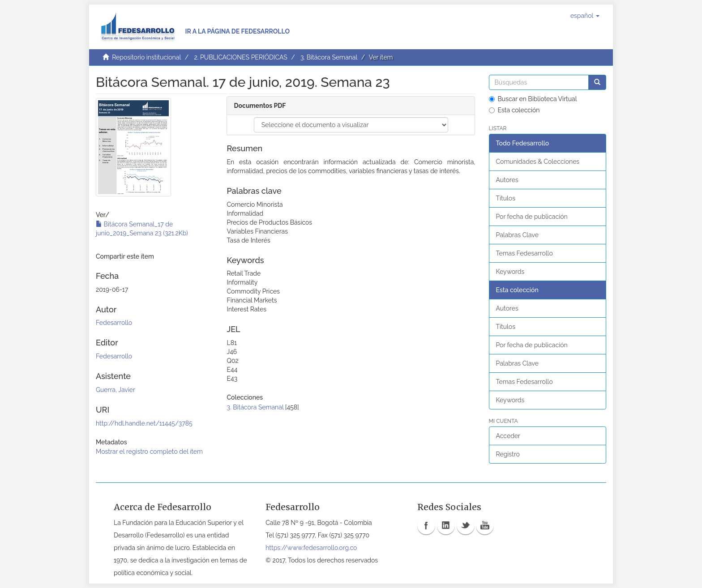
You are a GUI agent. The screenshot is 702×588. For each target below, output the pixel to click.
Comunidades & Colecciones (538, 162)
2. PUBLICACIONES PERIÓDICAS (240, 57)
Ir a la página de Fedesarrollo (237, 31)
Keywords (510, 272)
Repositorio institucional (146, 57)
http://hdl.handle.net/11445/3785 (144, 423)
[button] (585, 16)
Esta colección (514, 110)
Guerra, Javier (116, 390)
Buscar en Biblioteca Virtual (533, 99)
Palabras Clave (517, 235)
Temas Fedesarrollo (524, 253)
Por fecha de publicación (532, 217)
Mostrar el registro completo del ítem (149, 452)
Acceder (508, 436)
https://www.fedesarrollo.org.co (311, 548)
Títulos (506, 198)
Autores (507, 180)
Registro (508, 454)
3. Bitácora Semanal (329, 57)
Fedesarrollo (114, 323)
